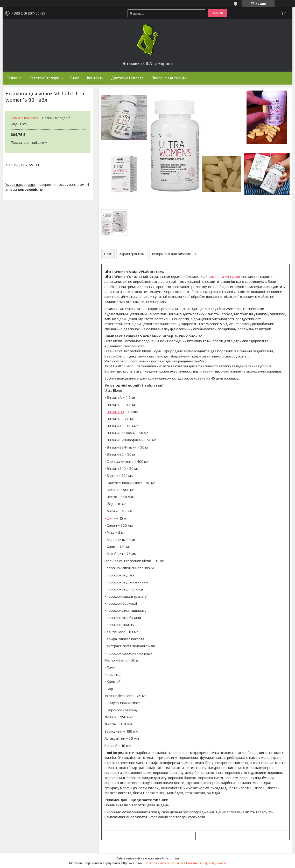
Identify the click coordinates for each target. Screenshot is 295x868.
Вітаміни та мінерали (223, 277)
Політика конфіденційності (206, 863)
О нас (74, 78)
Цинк (111, 518)
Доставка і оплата (127, 78)
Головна (14, 78)
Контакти (95, 78)
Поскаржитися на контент (164, 863)
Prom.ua (173, 858)
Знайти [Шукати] (217, 13)
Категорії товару (44, 78)
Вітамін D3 (115, 412)
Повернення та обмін (170, 78)
